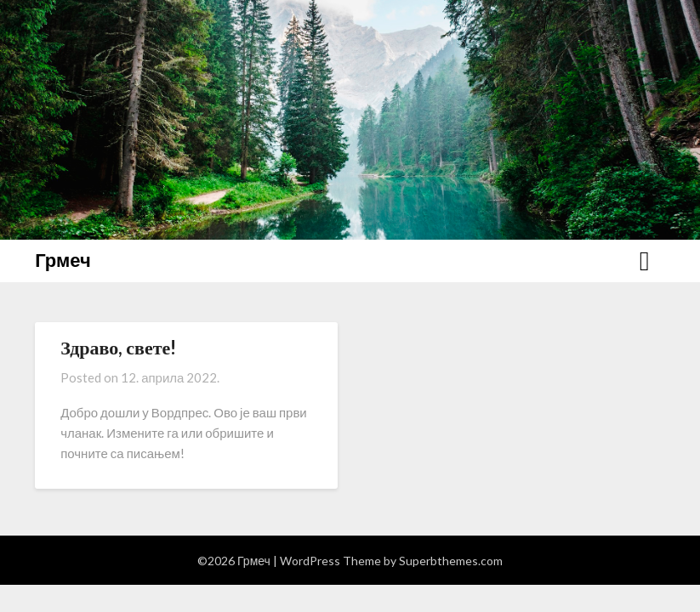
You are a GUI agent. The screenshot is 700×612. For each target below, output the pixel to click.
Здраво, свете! (118, 347)
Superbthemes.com (451, 561)
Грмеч (63, 260)
